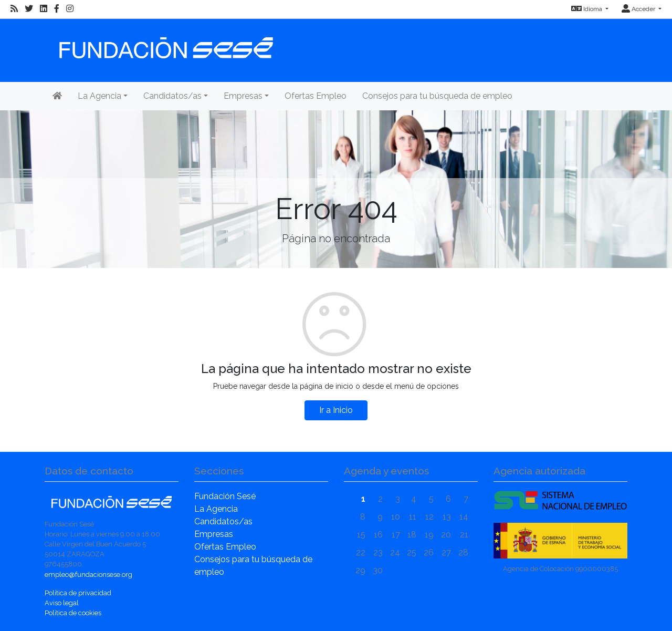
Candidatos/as (223, 521)
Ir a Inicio (336, 410)
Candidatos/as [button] (172, 96)
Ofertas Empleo (316, 96)
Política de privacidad (78, 593)
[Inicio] (165, 43)
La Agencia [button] (99, 96)
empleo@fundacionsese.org (88, 575)
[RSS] (14, 9)
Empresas (214, 534)
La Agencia (216, 509)
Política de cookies (73, 613)
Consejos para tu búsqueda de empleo (437, 96)
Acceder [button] (639, 9)
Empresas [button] (243, 96)
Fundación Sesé (225, 496)
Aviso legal (62, 603)
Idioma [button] (587, 9)
